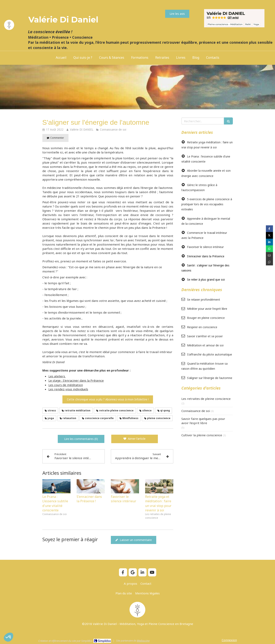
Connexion (229, 640)
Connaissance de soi (196, 411)
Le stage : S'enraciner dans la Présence (76, 380)
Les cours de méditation (66, 385)
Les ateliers (57, 376)
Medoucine (143, 641)
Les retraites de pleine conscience (206, 399)
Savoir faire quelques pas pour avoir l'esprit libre (203, 421)
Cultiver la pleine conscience (202, 435)
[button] (9, 637)
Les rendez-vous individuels (68, 389)
